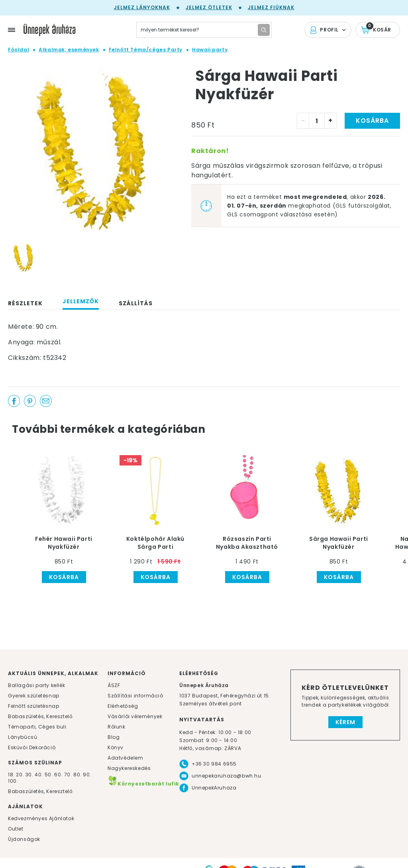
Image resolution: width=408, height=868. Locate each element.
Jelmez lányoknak (142, 7)
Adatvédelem (126, 758)
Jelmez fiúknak (271, 7)
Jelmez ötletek (209, 7)
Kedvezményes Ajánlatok (41, 818)
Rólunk (117, 727)
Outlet (16, 829)
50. (49, 775)
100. (13, 781)
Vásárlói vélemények (135, 716)
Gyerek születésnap (34, 696)
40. (39, 775)
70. (69, 775)
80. (78, 775)
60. (59, 775)
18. (11, 775)
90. (87, 775)
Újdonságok (24, 839)
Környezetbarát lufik (143, 784)
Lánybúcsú (23, 737)
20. (20, 775)
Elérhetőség (123, 706)
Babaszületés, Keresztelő (40, 716)
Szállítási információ (135, 696)
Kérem (345, 722)
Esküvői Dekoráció (32, 747)
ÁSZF (114, 685)
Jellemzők (81, 301)
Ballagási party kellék (36, 685)
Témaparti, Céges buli (37, 727)
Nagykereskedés (129, 768)
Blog (114, 737)
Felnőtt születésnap (33, 706)
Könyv (116, 747)
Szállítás (136, 303)
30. (29, 775)
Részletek (25, 303)
